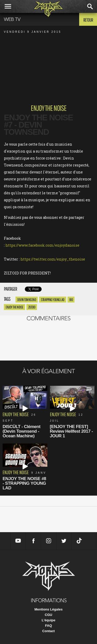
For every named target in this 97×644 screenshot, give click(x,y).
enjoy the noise (14, 307)
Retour (88, 20)
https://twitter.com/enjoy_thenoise (53, 259)
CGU (48, 615)
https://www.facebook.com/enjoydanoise (42, 245)
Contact (48, 631)
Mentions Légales (48, 609)
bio (71, 300)
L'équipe (48, 620)
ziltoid (32, 307)
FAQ (48, 626)
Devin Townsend (27, 300)
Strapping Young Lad (53, 300)
